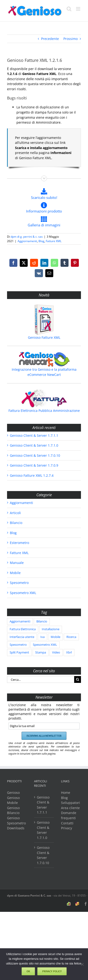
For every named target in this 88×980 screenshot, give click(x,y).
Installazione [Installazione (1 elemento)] (51, 629)
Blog (41, 241)
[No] (82, 964)
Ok (28, 971)
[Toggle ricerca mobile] (69, 9)
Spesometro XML (23, 593)
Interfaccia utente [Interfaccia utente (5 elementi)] (22, 637)
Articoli (15, 513)
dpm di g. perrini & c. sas (27, 237)
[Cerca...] (41, 679)
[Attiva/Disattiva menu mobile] (78, 9)
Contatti (67, 823)
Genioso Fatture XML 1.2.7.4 (32, 475)
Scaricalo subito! (44, 194)
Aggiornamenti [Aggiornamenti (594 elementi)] (20, 621)
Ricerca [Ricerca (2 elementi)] (71, 637)
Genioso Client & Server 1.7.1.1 (34, 435)
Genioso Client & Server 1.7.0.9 (34, 465)
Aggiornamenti (27, 241)
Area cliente (70, 808)
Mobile (15, 573)
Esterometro (19, 543)
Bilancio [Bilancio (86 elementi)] (42, 621)
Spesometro (19, 583)
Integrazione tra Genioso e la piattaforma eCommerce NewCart (44, 372)
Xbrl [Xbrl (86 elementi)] (69, 652)
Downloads (16, 828)
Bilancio (16, 523)
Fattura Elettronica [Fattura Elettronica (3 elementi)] (23, 629)
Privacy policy (52, 971)
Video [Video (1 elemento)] (56, 652)
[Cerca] (78, 679)
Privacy (67, 828)
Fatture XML (54, 241)
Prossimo (71, 39)
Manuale (17, 563)
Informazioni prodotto (44, 208)
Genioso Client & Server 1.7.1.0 (34, 445)
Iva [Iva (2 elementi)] (42, 637)
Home (66, 793)
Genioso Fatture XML (44, 337)
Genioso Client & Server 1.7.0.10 (35, 455)
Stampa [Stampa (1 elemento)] (41, 652)
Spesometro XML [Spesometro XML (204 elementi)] (45, 645)
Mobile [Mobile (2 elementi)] (55, 637)
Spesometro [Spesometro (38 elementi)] (18, 645)
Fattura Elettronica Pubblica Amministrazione (44, 411)
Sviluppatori (71, 803)
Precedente (50, 39)
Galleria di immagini (44, 222)
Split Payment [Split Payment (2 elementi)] (19, 652)
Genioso (13, 793)
